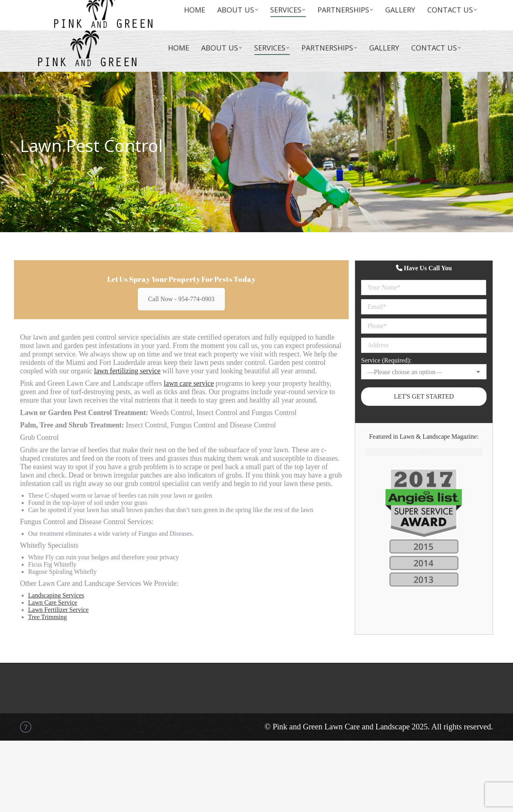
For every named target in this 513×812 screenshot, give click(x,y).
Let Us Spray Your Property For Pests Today (182, 279)
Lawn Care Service (53, 602)
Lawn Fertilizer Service (58, 610)
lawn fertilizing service (127, 371)
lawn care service (189, 383)
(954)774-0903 (457, 16)
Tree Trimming (47, 617)
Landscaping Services (56, 595)
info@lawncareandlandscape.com (427, 7)
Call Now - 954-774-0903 (182, 299)
